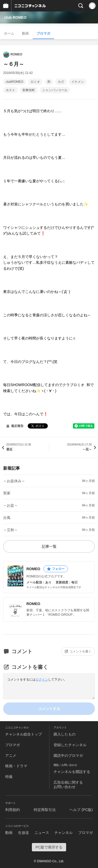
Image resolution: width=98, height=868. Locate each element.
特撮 (9, 777)
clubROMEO (15, 82)
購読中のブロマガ (68, 756)
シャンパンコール (55, 90)
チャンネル (64, 833)
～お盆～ (10, 505)
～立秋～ (10, 530)
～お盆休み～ (14, 481)
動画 (25, 33)
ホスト (10, 90)
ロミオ (35, 82)
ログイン (42, 680)
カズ (61, 82)
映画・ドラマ (16, 766)
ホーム (9, 33)
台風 (7, 518)
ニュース (42, 833)
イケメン (78, 82)
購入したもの (65, 734)
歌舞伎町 (29, 90)
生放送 (24, 833)
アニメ (11, 756)
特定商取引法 (45, 810)
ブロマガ (43, 33)
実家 (7, 493)
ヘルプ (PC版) (81, 810)
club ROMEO (15, 17)
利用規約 (13, 810)
